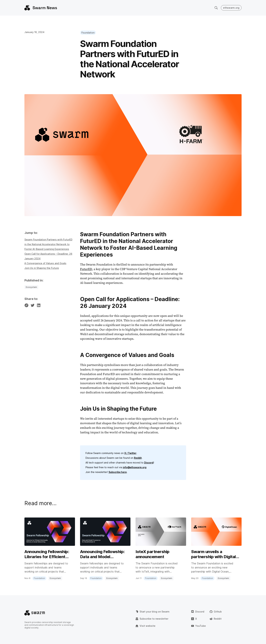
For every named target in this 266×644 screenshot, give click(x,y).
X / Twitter (130, 453)
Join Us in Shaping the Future (42, 268)
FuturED (86, 269)
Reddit (138, 458)
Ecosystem (31, 287)
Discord (149, 463)
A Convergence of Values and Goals (45, 263)
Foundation (88, 33)
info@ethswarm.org (135, 467)
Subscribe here (118, 472)
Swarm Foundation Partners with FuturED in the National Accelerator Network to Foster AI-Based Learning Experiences (48, 244)
